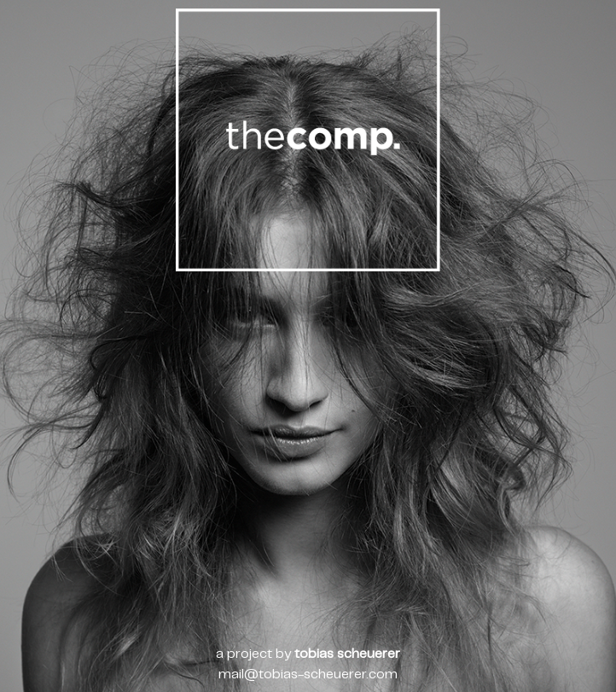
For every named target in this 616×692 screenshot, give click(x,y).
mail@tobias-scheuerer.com (308, 675)
